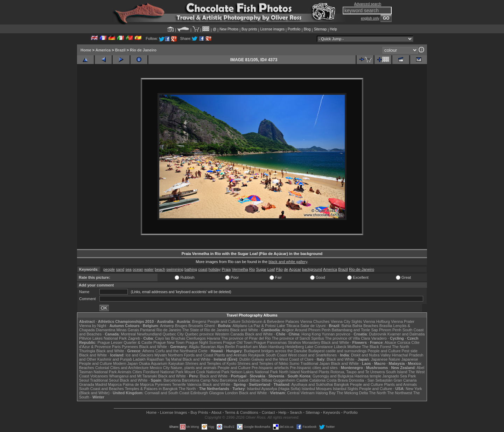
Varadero (379, 338)
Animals (124, 372)
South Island (397, 372)
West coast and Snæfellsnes (312, 355)
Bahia (346, 326)
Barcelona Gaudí (234, 380)
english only (370, 18)
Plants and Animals (231, 355)
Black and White (244, 330)
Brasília (386, 326)
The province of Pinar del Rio (246, 338)
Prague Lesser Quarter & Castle (125, 342)
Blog (307, 29)
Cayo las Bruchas (170, 338)
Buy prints (249, 29)
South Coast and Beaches (101, 389)
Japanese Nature (386, 359)
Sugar (261, 269)
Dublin (245, 359)
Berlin (230, 347)
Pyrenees (130, 347)
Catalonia (317, 380)
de (286, 269)
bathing (191, 269)
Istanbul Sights (345, 389)
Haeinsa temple (368, 376)
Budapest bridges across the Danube (276, 351)
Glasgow (216, 393)
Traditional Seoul (104, 380)
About (216, 412)
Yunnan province (336, 334)
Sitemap (320, 29)
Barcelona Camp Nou (200, 380)
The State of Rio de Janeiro (206, 330)
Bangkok (341, 384)
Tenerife (179, 384)
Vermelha (240, 269)
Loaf (271, 269)
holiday (215, 269)
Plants (324, 372)
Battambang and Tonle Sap (355, 330)
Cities (137, 372)
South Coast (276, 355)
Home (86, 50)
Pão (279, 269)
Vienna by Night (93, 326)
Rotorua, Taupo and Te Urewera (358, 372)
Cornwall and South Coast (167, 393)
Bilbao (255, 380)
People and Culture (224, 321)
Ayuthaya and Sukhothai (312, 384)
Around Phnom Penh (313, 330)
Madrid (101, 384)
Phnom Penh (390, 330)
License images (272, 29)
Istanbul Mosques (317, 389)
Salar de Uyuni (313, 326)
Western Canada (229, 334)
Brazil (120, 50)
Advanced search (368, 4)
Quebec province (199, 334)
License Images (173, 412)
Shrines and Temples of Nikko (263, 363)
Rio (252, 269)
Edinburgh (199, 393)
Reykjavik (256, 355)
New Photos (229, 29)
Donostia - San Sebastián (371, 380)
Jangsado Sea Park (399, 376)
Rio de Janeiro (143, 50)
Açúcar (295, 269)
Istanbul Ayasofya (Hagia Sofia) (274, 389)
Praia (226, 269)
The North (401, 347)
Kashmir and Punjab (115, 359)
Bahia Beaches (365, 326)
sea (128, 269)
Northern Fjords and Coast (191, 355)
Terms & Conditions (241, 412)
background (312, 269)
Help (333, 29)
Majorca (115, 384)
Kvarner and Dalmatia (406, 334)
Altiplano (240, 326)
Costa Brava (337, 380)
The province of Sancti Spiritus (298, 338)
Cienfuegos (196, 338)
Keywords (331, 412)
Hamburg (276, 347)
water (149, 269)
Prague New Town (169, 342)
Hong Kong (311, 334)
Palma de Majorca (138, 384)
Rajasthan (155, 359)
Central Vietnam (301, 393)
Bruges (181, 326)
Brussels (196, 326)
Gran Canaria (405, 380)
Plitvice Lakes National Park (103, 338)
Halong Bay (326, 393)
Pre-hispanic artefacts (270, 368)
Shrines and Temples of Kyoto (211, 363)
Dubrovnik (378, 334)
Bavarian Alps (212, 347)
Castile (302, 380)
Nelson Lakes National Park (254, 372)
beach (160, 269)
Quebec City (173, 334)
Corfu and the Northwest (176, 351)
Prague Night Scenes (204, 342)
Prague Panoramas (270, 342)
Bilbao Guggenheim (278, 380)
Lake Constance (319, 347)
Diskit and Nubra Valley (371, 355)
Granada (87, 384)
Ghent (210, 326)
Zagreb (134, 338)
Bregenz (199, 321)
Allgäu (194, 347)
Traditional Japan (315, 363)
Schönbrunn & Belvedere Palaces (270, 321)
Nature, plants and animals (194, 368)
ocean (138, 269)
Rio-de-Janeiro (362, 269)
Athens (148, 351)
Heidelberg (295, 347)
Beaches (87, 368)
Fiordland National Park (163, 372)
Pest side (410, 351)
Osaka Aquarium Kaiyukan (162, 363)
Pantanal (148, 330)
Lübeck (340, 347)
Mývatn (160, 355)
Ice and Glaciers (139, 355)
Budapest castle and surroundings (337, 351)
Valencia (194, 384)
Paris (116, 347)
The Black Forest (376, 347)
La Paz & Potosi (262, 326)
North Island (289, 372)
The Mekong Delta (352, 393)
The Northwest (400, 393)
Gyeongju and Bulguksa (333, 376)
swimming (175, 269)
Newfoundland (149, 334)
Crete (203, 351)
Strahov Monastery (304, 342)
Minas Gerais (128, 330)
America (103, 50)
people (109, 269)
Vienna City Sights (346, 321)
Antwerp (167, 326)
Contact (268, 412)
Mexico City (160, 368)
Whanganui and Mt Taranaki (133, 376)
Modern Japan (125, 363)
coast (203, 269)
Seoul (84, 380)
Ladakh (139, 359)
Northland (309, 372)
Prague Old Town (238, 342)
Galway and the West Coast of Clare (282, 359)
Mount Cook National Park (207, 372)
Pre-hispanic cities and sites (314, 368)
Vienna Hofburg (377, 321)
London (232, 393)
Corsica (404, 342)
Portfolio (294, 29)
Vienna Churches (315, 321)
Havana (213, 338)
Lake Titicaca (288, 326)
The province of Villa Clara (348, 338)
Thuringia (87, 351)
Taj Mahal (173, 359)
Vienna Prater (403, 321)
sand (120, 269)
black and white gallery (288, 262)
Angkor (288, 330)
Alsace (390, 342)
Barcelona (172, 380)
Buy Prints (199, 412)
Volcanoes (99, 376)
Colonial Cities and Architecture (122, 368)
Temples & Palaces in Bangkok (151, 389)
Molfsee (354, 347)
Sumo (295, 363)
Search (296, 412)
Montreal (128, 334)
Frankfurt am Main (252, 347)
